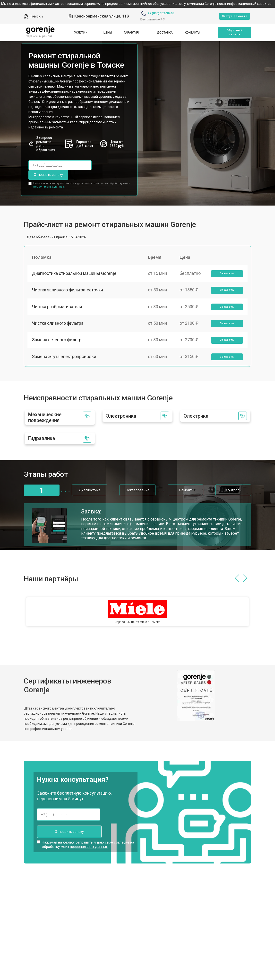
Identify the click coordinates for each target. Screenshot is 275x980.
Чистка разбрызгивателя (57, 307)
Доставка (165, 33)
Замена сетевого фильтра (58, 341)
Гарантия (131, 33)
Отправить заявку (48, 175)
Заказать (227, 274)
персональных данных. (49, 186)
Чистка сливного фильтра (58, 324)
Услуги (80, 33)
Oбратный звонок (235, 32)
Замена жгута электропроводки (64, 358)
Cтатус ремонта (235, 16)
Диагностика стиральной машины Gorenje (74, 274)
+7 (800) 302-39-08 (161, 13)
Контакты (193, 33)
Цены (108, 33)
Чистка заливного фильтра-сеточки (68, 291)
